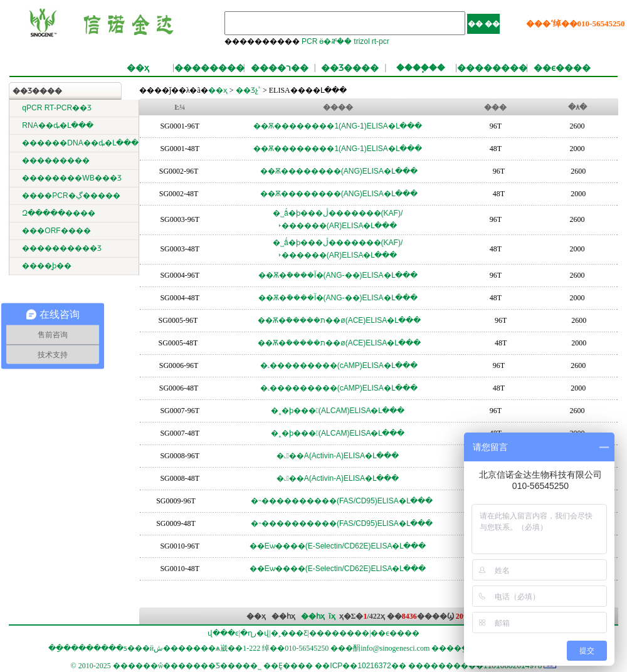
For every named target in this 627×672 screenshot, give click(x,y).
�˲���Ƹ (289, 633)
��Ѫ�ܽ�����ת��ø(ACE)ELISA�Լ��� (339, 320)
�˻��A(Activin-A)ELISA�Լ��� (338, 456)
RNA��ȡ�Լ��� (57, 125)
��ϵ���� (562, 68)
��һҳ (313, 616)
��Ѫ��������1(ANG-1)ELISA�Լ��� (337, 126)
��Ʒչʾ (247, 90)
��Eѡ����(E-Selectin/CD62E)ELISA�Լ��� (338, 546)
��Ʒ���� (350, 68)
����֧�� (421, 68)
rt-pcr (381, 41)
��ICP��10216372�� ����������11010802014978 (428, 666)
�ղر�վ (255, 633)
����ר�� (280, 68)
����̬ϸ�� (47, 266)
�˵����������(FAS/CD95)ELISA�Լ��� (342, 501)
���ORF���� (56, 231)
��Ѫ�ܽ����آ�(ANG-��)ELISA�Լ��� (338, 275)
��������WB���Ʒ (71, 178)
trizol (361, 41)
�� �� (484, 24)
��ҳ (138, 68)
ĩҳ (332, 616)
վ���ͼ (223, 633)
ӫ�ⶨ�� (335, 41)
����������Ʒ (62, 248)
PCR (309, 41)
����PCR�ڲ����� (71, 196)
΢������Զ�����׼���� (59, 213)
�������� (209, 68)
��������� (56, 160)
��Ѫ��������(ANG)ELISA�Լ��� (339, 171)
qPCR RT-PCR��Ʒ (57, 108)
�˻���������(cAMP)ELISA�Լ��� (339, 365)
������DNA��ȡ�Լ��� (80, 143)
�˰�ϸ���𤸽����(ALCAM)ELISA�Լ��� (338, 411)
